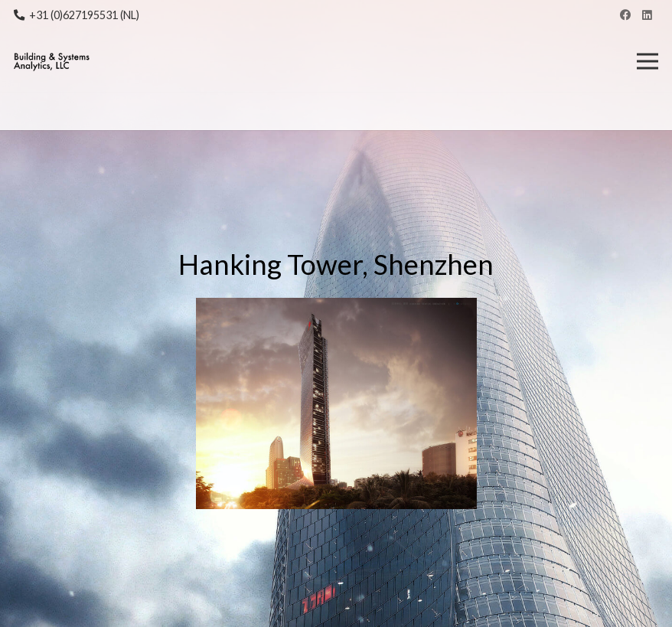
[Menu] (648, 61)
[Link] (52, 62)
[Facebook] (625, 16)
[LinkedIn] (647, 16)
